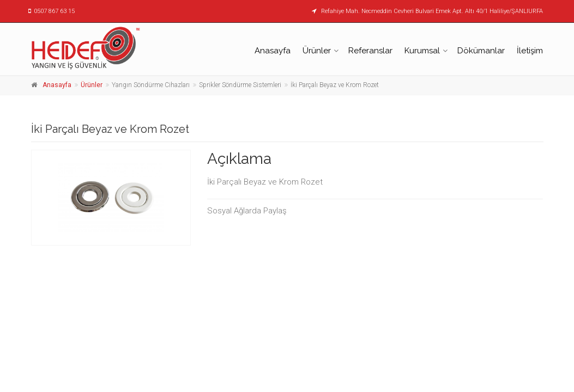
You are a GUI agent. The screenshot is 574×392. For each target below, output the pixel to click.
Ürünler (317, 51)
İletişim (530, 51)
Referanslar (370, 51)
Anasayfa (273, 51)
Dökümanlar (481, 51)
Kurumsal (422, 51)
